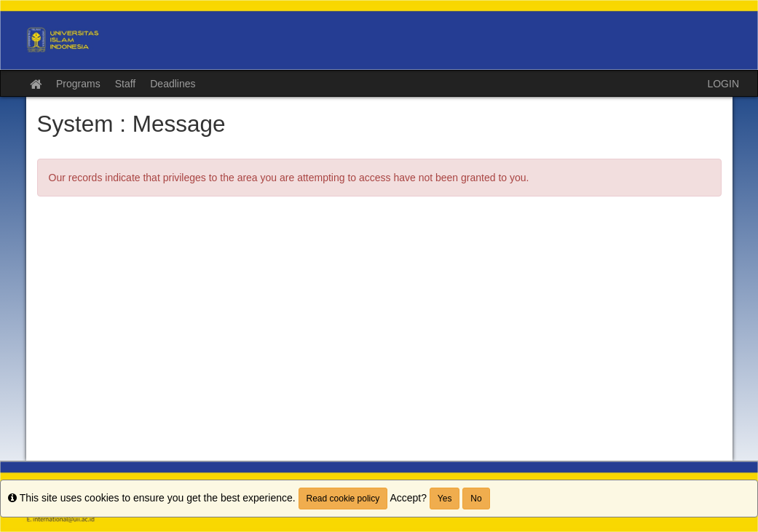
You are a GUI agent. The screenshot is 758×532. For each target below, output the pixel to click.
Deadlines (173, 84)
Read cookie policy (343, 499)
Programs (78, 84)
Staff (126, 84)
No (476, 499)
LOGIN (723, 84)
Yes (445, 499)
